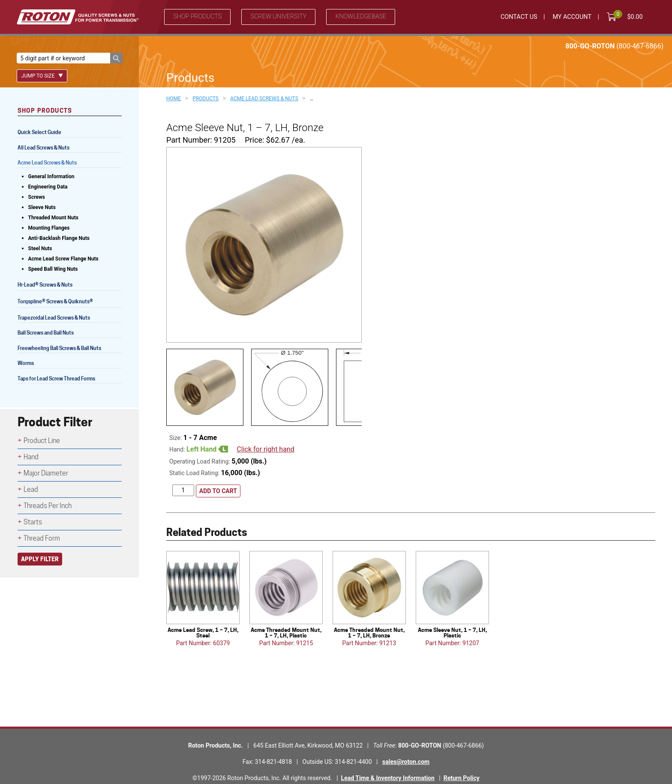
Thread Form (42, 538)
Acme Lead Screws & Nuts (47, 163)
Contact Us (519, 17)
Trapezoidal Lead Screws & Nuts (54, 318)
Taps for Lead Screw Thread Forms (56, 379)
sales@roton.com (406, 744)
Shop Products (197, 16)
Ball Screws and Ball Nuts (46, 333)
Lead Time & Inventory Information (388, 760)
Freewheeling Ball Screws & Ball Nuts (59, 348)
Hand (31, 457)
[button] (116, 58)
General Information (51, 177)
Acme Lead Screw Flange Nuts (63, 259)
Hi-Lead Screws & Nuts (45, 286)
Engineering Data (48, 187)
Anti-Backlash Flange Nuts (59, 238)
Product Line (42, 441)
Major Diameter (46, 473)
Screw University (278, 16)
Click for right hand (265, 431)
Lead (31, 489)
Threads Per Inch (48, 506)
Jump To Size (42, 76)
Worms (26, 363)
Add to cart (218, 473)
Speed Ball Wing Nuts (53, 269)
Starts (33, 522)
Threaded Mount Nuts (54, 218)
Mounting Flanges (49, 228)
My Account (572, 17)
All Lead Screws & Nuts (43, 148)
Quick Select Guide (39, 132)
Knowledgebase (361, 16)
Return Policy (462, 760)
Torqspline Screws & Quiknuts (56, 302)
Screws (37, 197)
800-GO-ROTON (614, 46)
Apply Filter (40, 559)
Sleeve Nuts (42, 207)
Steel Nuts (40, 248)
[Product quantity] (183, 473)
